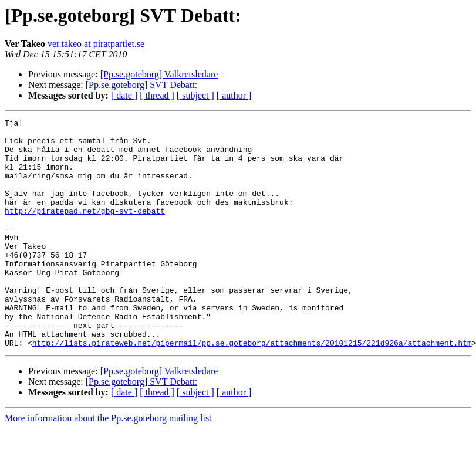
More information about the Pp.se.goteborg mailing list (108, 464)
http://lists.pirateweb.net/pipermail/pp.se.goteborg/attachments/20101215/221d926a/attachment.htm (252, 388)
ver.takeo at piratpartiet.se (96, 44)
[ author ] (234, 95)
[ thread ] (157, 95)
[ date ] (124, 95)
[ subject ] (195, 95)
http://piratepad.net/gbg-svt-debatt (85, 230)
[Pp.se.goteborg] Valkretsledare (159, 74)
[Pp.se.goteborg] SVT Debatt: (142, 85)
